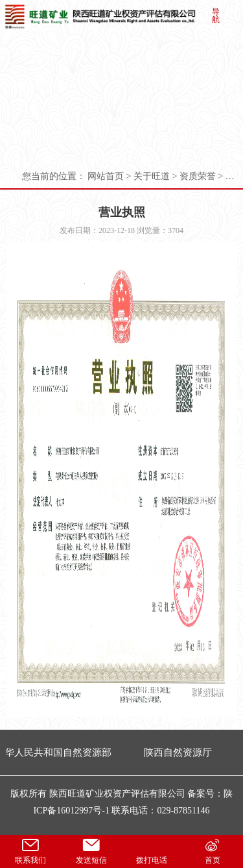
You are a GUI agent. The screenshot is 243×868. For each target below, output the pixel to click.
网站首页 (106, 176)
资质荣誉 (198, 176)
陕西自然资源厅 (179, 752)
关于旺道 (152, 176)
